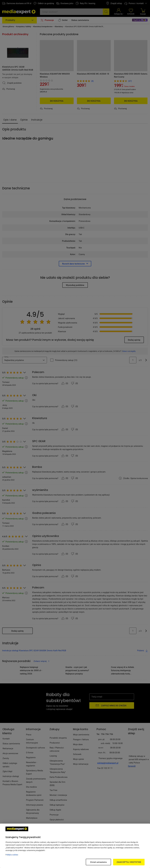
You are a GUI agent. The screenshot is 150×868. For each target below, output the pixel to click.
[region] (75, 846)
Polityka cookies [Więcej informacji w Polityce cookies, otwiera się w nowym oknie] (12, 855)
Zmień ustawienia (98, 862)
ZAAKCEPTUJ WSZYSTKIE (129, 862)
